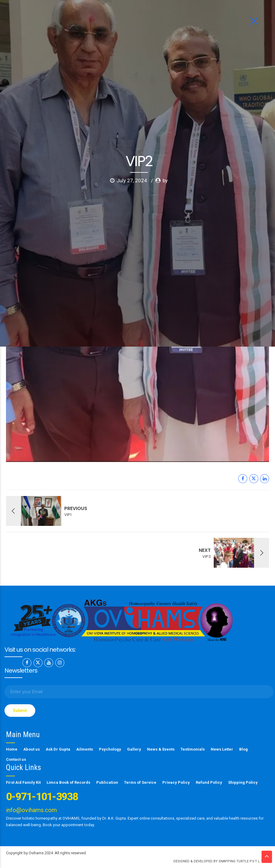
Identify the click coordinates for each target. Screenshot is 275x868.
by (165, 112)
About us (32, 749)
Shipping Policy (243, 782)
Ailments (85, 749)
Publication (107, 782)
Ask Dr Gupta (58, 749)
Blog (243, 749)
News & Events (161, 749)
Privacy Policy (176, 782)
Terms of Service (140, 782)
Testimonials (193, 749)
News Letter (222, 749)
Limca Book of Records (68, 782)
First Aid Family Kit (23, 782)
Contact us (16, 759)
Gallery (134, 749)
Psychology (110, 749)
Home (12, 749)
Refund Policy (209, 782)
